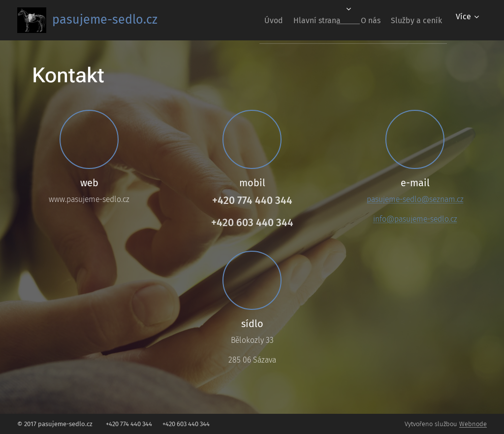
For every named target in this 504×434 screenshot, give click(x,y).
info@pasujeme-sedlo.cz (415, 219)
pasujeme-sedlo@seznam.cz (415, 199)
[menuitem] (251, 20)
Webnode (473, 424)
